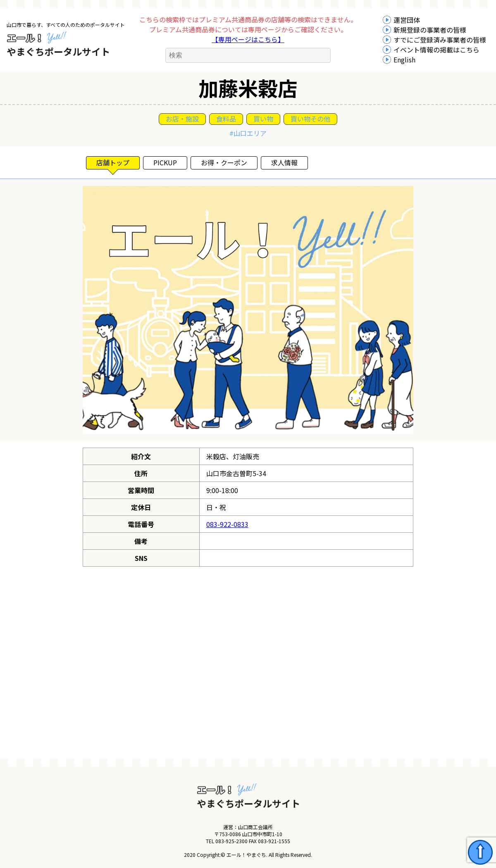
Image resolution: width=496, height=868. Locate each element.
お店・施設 (182, 119)
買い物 (263, 119)
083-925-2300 (231, 841)
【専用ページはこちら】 (248, 39)
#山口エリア (248, 133)
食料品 (226, 119)
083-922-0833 (227, 524)
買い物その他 (310, 119)
